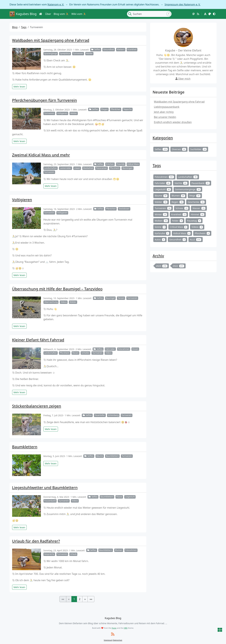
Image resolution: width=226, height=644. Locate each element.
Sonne (160, 227)
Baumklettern (25, 447)
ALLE (196, 240)
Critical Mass (179, 227)
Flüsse (119, 497)
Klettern (121, 49)
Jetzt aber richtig (164, 112)
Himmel (197, 214)
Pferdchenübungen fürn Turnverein (45, 100)
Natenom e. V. (56, 4)
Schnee (182, 208)
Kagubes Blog (23, 14)
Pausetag (194, 221)
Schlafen (85, 353)
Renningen (127, 168)
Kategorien (163, 138)
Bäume (100, 456)
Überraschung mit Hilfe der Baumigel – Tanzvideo (57, 289)
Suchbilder (198, 149)
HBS (126, 628)
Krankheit (132, 49)
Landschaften (51, 168)
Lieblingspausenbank (167, 107)
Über (48, 14)
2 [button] (80, 599)
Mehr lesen (19, 87)
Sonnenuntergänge (188, 189)
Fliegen (105, 109)
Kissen (135, 349)
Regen (178, 202)
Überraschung (51, 302)
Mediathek (88, 168)
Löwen (77, 168)
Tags (24, 27)
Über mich (183, 79)
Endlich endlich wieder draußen (173, 122)
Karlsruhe (162, 233)
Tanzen (121, 298)
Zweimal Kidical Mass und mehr (41, 155)
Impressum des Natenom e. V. (183, 4)
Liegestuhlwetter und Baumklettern (45, 487)
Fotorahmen (124, 349)
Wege (195, 196)
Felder (177, 221)
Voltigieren (62, 113)
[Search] (152, 14)
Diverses (179, 149)
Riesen (75, 353)
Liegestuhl (130, 497)
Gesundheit (109, 49)
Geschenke (196, 202)
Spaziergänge (51, 53)
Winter (161, 214)
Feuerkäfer (100, 415)
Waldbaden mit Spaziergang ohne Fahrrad (51, 40)
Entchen (110, 164)
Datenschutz (117, 640)
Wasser (199, 208)
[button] (205, 14)
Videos (64, 302)
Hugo (114, 628)
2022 (178, 266)
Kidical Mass (133, 164)
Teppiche (128, 109)
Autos (160, 240)
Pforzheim (115, 168)
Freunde (121, 164)
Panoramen (102, 168)
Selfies (96, 49)
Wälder (89, 53)
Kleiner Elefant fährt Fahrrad (38, 340)
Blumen (119, 550)
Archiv (158, 256)
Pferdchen (115, 109)
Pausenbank (50, 501)
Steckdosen (124, 209)
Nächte (181, 183)
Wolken (161, 221)
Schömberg (113, 415)
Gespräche (49, 554)
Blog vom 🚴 (61, 14)
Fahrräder (110, 349)
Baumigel (110, 298)
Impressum (108, 640)
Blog (15, 27)
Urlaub (73, 554)
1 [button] (74, 599)
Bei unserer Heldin (165, 117)
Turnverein (78, 53)
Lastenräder (65, 168)
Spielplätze (65, 53)
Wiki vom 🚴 (79, 14)
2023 (162, 266)
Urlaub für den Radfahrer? (36, 541)
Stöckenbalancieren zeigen (37, 406)
